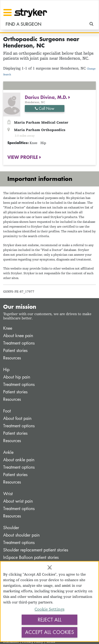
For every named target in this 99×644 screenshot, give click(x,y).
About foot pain (17, 418)
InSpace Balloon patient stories (31, 557)
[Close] (50, 567)
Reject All (50, 620)
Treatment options (19, 343)
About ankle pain (19, 460)
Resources (12, 358)
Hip (6, 370)
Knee (8, 328)
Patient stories (15, 351)
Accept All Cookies (49, 632)
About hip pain (17, 377)
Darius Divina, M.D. (47, 97)
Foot (7, 411)
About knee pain (18, 336)
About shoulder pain (21, 535)
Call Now (45, 108)
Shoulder (11, 528)
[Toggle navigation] (8, 12)
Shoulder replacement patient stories (36, 550)
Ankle (8, 452)
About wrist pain (18, 501)
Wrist (8, 494)
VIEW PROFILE (23, 157)
